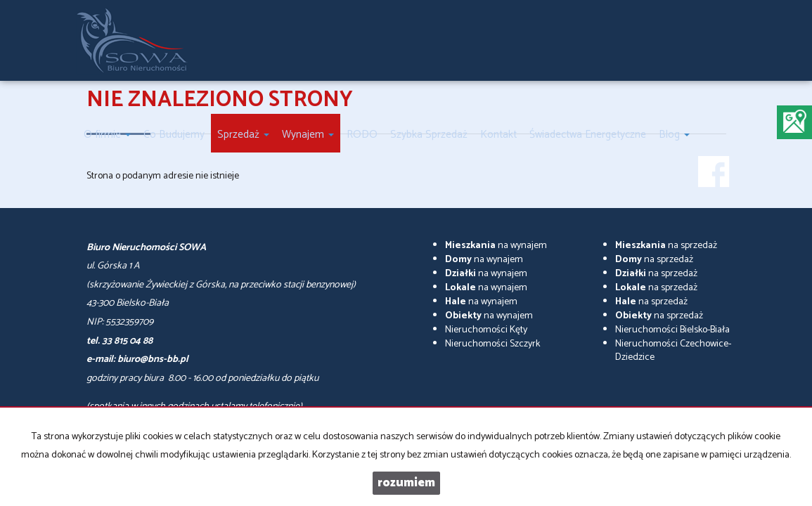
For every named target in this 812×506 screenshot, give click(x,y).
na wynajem (496, 246)
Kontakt (498, 135)
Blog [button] (674, 135)
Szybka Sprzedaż (429, 135)
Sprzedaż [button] (243, 135)
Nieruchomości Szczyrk (492, 344)
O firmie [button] (107, 135)
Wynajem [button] (308, 135)
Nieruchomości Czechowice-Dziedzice (673, 351)
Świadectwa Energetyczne (588, 135)
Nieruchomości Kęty (486, 330)
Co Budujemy (174, 135)
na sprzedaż (666, 246)
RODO (362, 135)
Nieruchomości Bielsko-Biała (672, 330)
